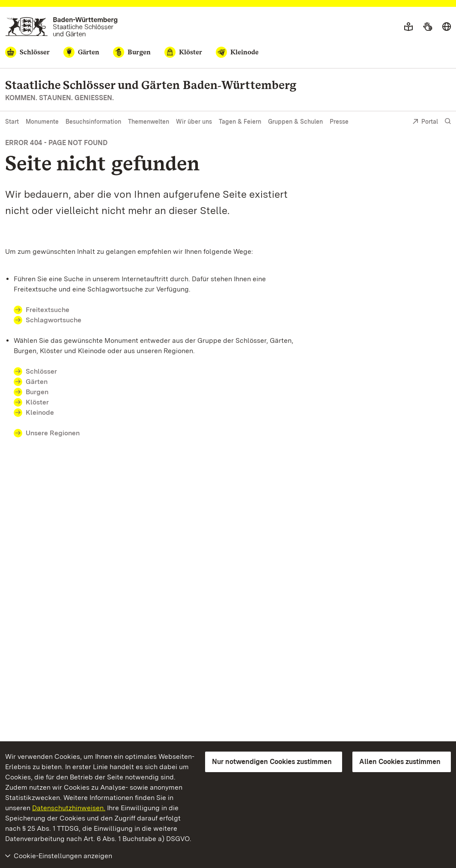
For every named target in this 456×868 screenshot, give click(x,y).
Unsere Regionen (53, 433)
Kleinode (40, 412)
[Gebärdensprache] (428, 27)
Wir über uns (194, 122)
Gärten (37, 382)
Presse (339, 122)
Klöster (37, 402)
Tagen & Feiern (240, 122)
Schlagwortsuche (54, 320)
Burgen (37, 392)
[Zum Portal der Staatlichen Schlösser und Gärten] (61, 27)
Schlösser (41, 371)
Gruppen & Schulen (295, 122)
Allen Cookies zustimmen (400, 762)
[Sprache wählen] (447, 27)
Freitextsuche (53, 310)
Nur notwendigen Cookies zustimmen (272, 762)
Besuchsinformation (93, 122)
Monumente (42, 122)
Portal (425, 122)
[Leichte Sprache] (408, 27)
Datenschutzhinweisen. (69, 808)
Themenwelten (149, 122)
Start (12, 122)
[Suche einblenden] (448, 121)
